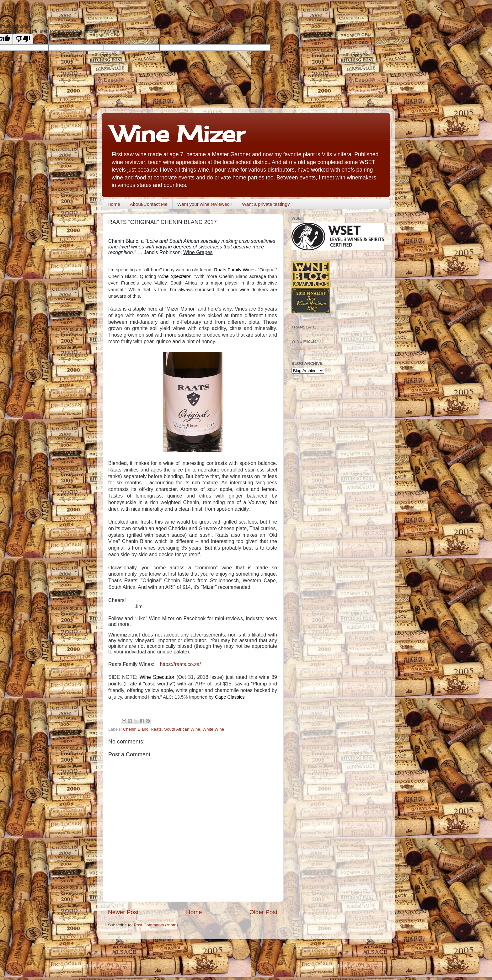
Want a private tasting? (266, 204)
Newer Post (123, 912)
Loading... (301, 348)
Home (114, 204)
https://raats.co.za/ (180, 664)
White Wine (213, 729)
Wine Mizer (178, 134)
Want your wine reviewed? (205, 204)
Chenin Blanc (136, 729)
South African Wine (182, 729)
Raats (156, 729)
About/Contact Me (149, 204)
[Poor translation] (23, 39)
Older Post (263, 912)
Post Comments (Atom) (156, 925)
